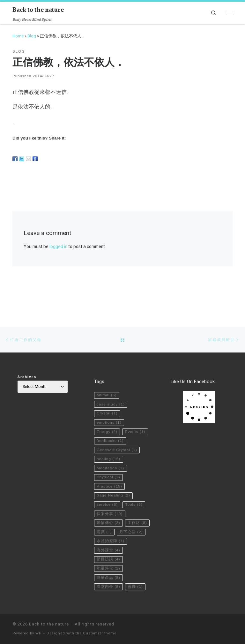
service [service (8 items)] (108, 491)
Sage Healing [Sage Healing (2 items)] (114, 481)
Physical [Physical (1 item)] (109, 462)
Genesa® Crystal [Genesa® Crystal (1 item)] (118, 434)
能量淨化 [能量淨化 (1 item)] (109, 567)
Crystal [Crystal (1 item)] (108, 386)
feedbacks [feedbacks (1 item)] (111, 424)
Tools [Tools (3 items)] (136, 491)
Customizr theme (100, 633)
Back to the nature (49, 624)
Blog (32, 36)
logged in (58, 246)
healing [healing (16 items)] (109, 443)
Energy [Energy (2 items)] (108, 405)
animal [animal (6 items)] (107, 367)
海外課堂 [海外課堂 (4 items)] (109, 548)
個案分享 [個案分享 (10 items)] (110, 501)
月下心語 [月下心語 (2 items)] (109, 529)
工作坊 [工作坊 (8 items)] (107, 520)
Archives (27, 348)
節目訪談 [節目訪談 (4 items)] (109, 558)
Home (18, 36)
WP (38, 633)
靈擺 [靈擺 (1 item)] (136, 587)
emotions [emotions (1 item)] (110, 396)
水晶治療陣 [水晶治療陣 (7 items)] (111, 539)
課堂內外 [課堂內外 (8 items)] (109, 587)
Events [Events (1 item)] (107, 415)
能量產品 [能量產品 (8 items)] (109, 577)
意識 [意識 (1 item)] (132, 520)
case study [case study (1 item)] (111, 376)
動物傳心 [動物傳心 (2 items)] (109, 510)
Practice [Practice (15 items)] (110, 472)
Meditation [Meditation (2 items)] (111, 453)
